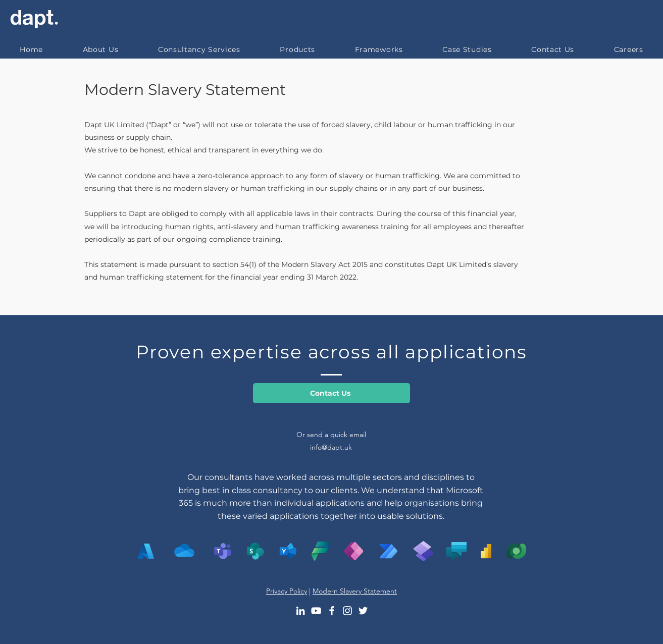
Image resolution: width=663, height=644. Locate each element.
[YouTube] (316, 611)
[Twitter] (363, 611)
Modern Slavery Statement (185, 90)
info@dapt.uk (331, 447)
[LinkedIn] (300, 611)
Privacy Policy (287, 591)
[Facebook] (332, 611)
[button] (199, 49)
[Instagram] (347, 611)
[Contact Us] (331, 393)
